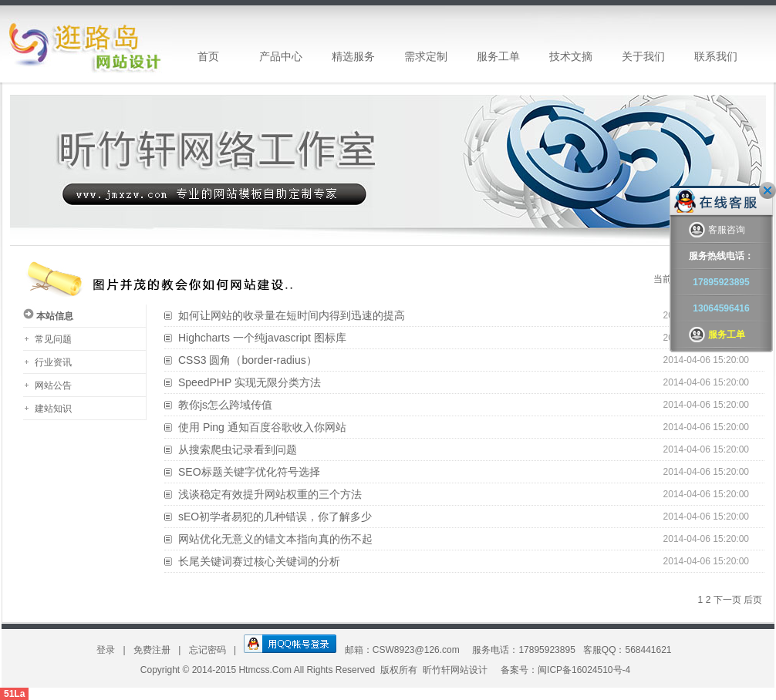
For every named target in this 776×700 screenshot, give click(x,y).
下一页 (727, 600)
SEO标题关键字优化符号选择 (249, 472)
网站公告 (53, 385)
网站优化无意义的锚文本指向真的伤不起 (275, 539)
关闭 (768, 190)
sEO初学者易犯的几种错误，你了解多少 (275, 517)
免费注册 (153, 650)
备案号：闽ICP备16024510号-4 (565, 670)
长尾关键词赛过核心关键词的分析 (259, 561)
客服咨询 (717, 230)
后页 (753, 600)
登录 (107, 650)
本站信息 (55, 316)
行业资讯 (53, 362)
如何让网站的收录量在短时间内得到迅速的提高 (292, 315)
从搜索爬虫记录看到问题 (238, 449)
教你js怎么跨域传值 (225, 405)
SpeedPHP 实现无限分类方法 (250, 382)
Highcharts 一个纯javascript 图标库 (262, 338)
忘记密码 (209, 650)
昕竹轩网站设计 (455, 670)
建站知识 (53, 409)
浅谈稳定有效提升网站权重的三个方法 (270, 494)
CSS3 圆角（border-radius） (248, 360)
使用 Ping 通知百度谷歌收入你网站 (262, 427)
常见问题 (53, 339)
